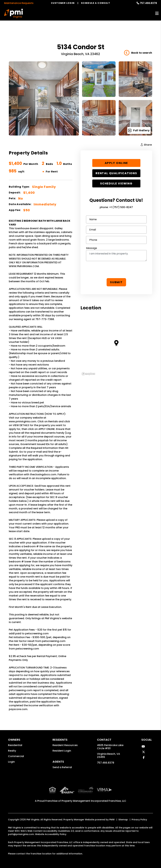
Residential (15, 745)
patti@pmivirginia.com (21, 834)
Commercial (16, 756)
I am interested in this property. (116, 256)
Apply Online (116, 163)
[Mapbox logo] (88, 374)
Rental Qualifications (116, 173)
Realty (12, 751)
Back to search (138, 53)
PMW (112, 820)
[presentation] (116, 270)
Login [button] (11, 762)
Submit (116, 282)
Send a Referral (62, 767)
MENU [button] (157, 13)
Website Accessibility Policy (51, 834)
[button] (143, 746)
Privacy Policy (139, 820)
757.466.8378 (148, 3)
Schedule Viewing (116, 183)
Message (92, 248)
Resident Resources (65, 745)
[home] (13, 13)
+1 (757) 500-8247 (121, 207)
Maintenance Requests (19, 3)
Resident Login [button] (62, 751)
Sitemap (123, 820)
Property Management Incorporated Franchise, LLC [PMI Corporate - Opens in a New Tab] (94, 801)
